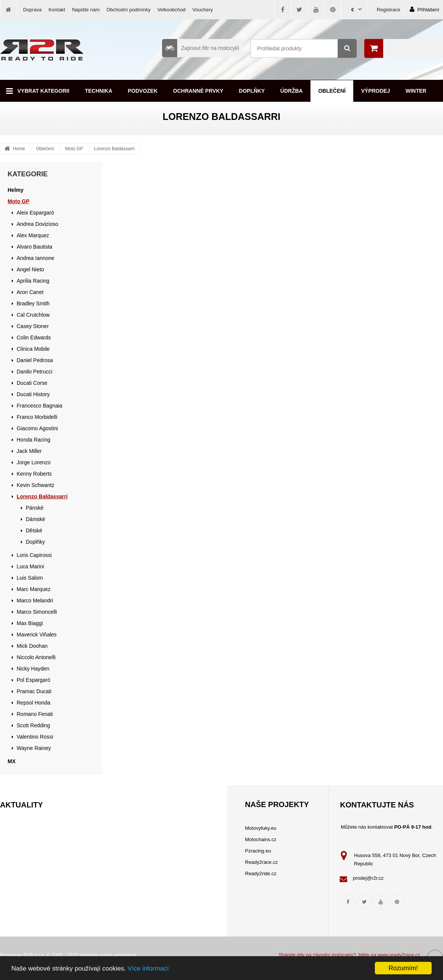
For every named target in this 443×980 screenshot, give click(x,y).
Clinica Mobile (33, 349)
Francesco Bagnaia (40, 406)
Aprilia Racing (33, 281)
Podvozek (143, 91)
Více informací (148, 968)
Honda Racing (34, 440)
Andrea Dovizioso (37, 224)
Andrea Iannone (36, 258)
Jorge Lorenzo (34, 462)
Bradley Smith (33, 303)
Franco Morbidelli (37, 417)
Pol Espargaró (34, 680)
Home (19, 149)
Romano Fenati (35, 714)
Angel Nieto (30, 269)
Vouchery (203, 10)
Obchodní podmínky (128, 10)
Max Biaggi (30, 623)
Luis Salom (30, 578)
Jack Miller (29, 451)
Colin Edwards (34, 338)
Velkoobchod (172, 10)
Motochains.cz (261, 839)
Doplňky (252, 91)
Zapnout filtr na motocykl (200, 48)
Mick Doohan (32, 646)
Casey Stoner (33, 326)
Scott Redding (33, 725)
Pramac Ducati (34, 691)
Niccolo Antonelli (36, 657)
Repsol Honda (34, 703)
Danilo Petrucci (34, 372)
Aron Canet (30, 292)
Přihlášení (424, 9)
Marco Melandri (35, 600)
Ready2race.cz (261, 862)
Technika (98, 91)
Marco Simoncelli (37, 612)
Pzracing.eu (258, 851)
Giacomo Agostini (37, 428)
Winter (416, 91)
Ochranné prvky (198, 91)
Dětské (34, 530)
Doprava (32, 10)
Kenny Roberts (34, 474)
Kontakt (57, 10)
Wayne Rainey (34, 748)
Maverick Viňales (37, 635)
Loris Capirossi (34, 555)
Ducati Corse (32, 383)
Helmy (16, 190)
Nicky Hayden (33, 669)
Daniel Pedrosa (35, 360)
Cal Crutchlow (33, 315)
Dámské (35, 519)
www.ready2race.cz (399, 955)
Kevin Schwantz (36, 485)
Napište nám (86, 10)
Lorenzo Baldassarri (114, 149)
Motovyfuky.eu (261, 828)
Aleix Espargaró (35, 213)
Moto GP (74, 149)
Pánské (35, 508)
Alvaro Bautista (34, 247)
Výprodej (376, 91)
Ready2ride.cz (261, 873)
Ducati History (33, 394)
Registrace (388, 10)
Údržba (291, 91)
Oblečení (332, 91)
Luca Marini (30, 566)
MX (12, 761)
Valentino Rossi (35, 737)
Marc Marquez (34, 589)
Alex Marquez (33, 235)
